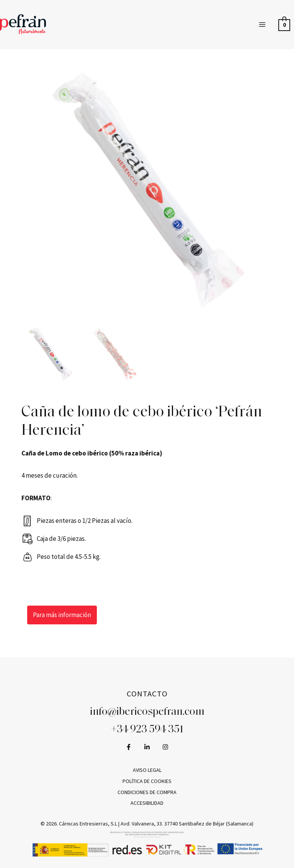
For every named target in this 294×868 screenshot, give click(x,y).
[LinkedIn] (147, 747)
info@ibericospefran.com (147, 712)
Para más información (62, 615)
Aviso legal (147, 770)
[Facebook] (129, 747)
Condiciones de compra (147, 792)
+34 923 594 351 (147, 730)
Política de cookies (147, 781)
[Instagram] (165, 747)
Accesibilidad (147, 803)
